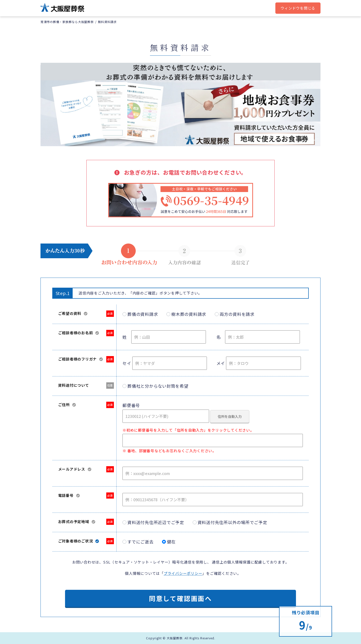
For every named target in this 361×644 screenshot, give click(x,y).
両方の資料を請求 (237, 314)
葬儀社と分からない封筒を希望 (158, 386)
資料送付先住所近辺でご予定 (156, 522)
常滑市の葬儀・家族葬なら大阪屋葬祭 (67, 22)
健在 (171, 542)
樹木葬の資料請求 (189, 314)
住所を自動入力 (230, 416)
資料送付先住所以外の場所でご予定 (232, 522)
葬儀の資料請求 (143, 314)
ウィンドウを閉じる (298, 8)
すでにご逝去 (140, 542)
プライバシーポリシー (183, 573)
